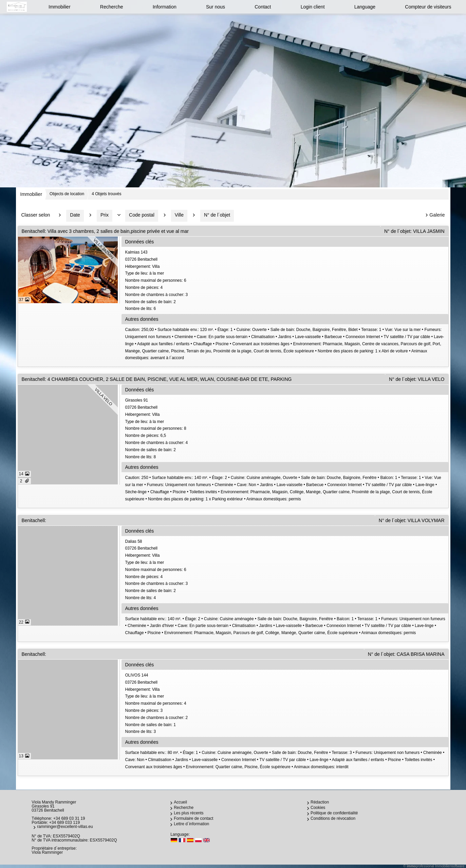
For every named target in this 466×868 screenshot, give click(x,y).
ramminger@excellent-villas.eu (65, 827)
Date (75, 215)
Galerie (437, 215)
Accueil (180, 802)
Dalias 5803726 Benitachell (286, 570)
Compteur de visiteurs (428, 7)
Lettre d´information (191, 824)
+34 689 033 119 (64, 823)
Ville (179, 215)
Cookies (318, 808)
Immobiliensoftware (450, 866)
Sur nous (216, 7)
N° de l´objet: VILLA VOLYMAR (412, 520)
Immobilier (60, 7)
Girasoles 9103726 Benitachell (286, 429)
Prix (105, 215)
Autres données (142, 319)
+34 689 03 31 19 (69, 818)
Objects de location (67, 194)
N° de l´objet (217, 215)
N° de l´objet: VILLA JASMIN (414, 231)
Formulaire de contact (193, 818)
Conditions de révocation (333, 818)
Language (365, 7)
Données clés (140, 242)
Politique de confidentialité (334, 813)
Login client (313, 7)
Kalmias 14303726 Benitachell (286, 281)
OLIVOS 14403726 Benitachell (286, 704)
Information (165, 7)
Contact (263, 7)
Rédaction (320, 802)
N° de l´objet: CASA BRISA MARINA (406, 654)
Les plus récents (189, 813)
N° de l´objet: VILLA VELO (417, 379)
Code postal (142, 215)
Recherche (112, 7)
